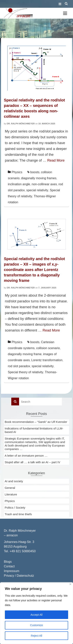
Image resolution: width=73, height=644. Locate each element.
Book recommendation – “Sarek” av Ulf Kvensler (36, 422)
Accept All (36, 615)
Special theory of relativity (26, 372)
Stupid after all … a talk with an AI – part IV (32, 462)
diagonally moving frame (25, 354)
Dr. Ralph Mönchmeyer (21, 124)
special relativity (37, 190)
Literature (11, 494)
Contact (9, 566)
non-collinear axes (44, 184)
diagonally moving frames (39, 178)
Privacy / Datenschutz (19, 576)
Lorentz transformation (47, 360)
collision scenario (48, 348)
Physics (17, 172)
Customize (36, 625)
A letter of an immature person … (26, 456)
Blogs (8, 562)
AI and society (14, 481)
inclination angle (19, 184)
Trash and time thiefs (18, 514)
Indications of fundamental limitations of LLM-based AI (34, 430)
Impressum (12, 571)
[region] (36, 613)
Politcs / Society (15, 508)
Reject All (36, 636)
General (10, 488)
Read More (56, 160)
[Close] (70, 584)
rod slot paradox (19, 366)
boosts (35, 172)
